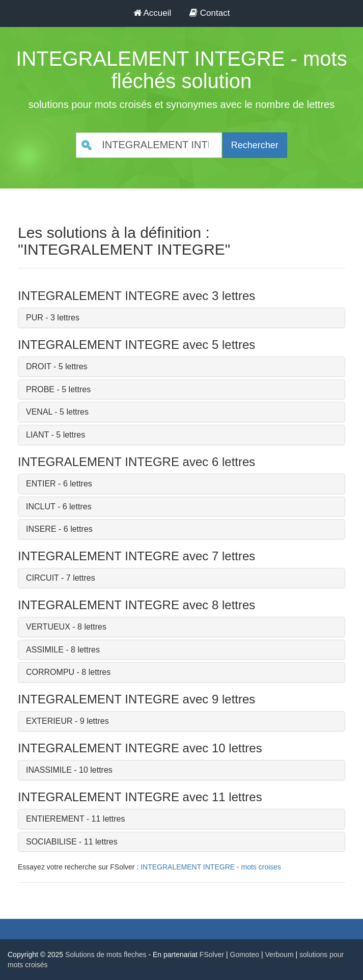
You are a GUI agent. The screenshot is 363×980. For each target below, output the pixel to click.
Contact (210, 13)
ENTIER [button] (41, 484)
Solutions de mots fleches (106, 955)
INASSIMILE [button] (49, 770)
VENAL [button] (39, 412)
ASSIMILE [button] (45, 650)
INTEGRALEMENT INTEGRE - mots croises (211, 867)
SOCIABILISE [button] (51, 842)
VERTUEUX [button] (48, 627)
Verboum (280, 955)
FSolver (212, 955)
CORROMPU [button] (50, 672)
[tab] (181, 318)
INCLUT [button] (41, 507)
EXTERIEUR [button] (49, 721)
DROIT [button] (38, 366)
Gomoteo (245, 955)
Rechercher (255, 145)
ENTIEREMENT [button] (55, 819)
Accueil (152, 13)
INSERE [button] (41, 529)
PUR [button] (35, 318)
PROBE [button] (40, 389)
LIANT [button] (37, 435)
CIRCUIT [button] (43, 578)
